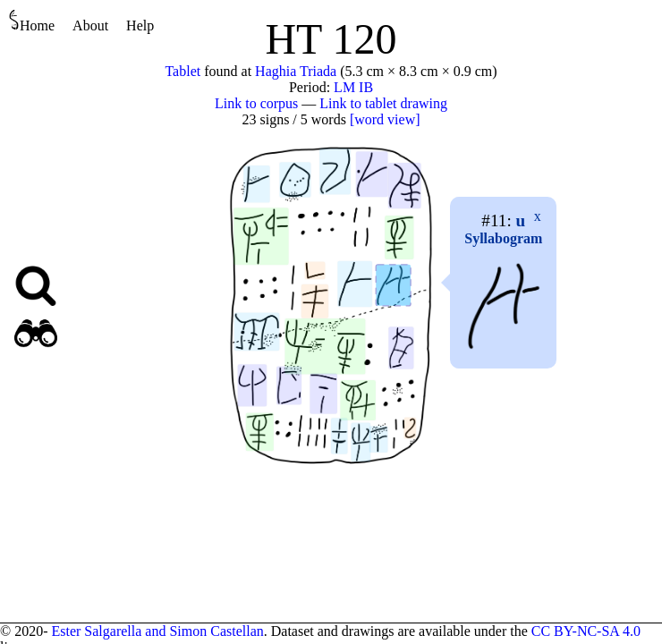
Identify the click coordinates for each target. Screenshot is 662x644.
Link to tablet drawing (383, 103)
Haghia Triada (296, 71)
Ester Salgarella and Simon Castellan (157, 631)
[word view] (385, 119)
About (90, 25)
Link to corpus (256, 103)
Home (32, 21)
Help (140, 25)
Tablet (182, 71)
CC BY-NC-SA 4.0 (586, 631)
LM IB (353, 87)
